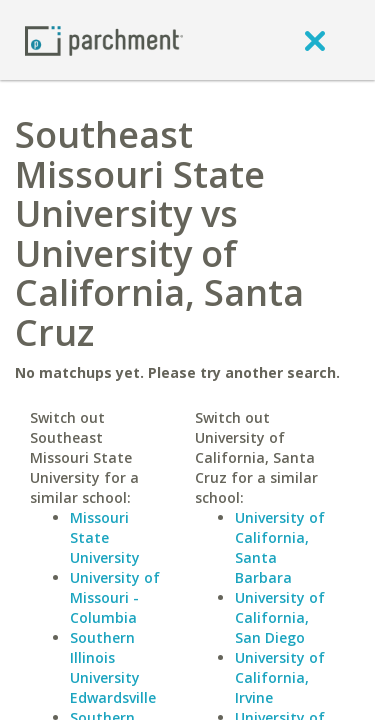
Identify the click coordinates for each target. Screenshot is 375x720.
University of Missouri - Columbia (115, 597)
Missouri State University (105, 537)
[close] (315, 40)
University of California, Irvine (280, 677)
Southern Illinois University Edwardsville (113, 667)
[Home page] (104, 39)
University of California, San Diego (280, 617)
